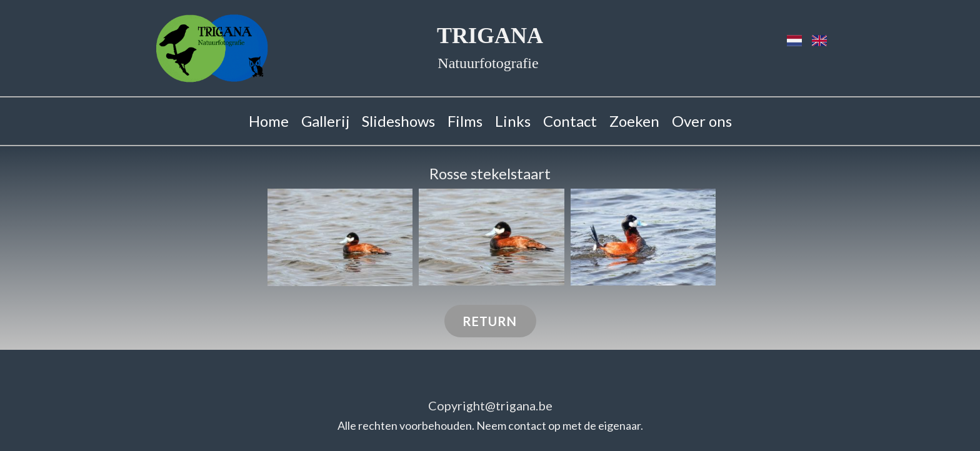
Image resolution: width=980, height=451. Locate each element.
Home (269, 121)
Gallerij (325, 121)
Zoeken (634, 121)
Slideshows (398, 121)
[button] (340, 237)
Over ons (702, 121)
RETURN (490, 321)
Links (513, 121)
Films (465, 121)
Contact (570, 121)
